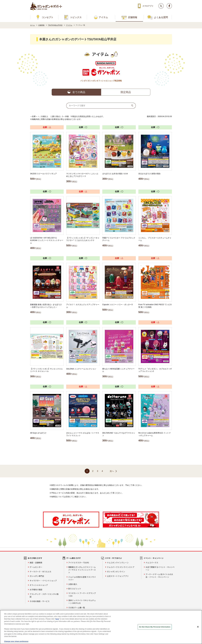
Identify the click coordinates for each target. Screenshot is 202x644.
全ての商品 (79, 92)
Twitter (161, 6)
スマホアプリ (148, 6)
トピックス (76, 17)
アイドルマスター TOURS (79, 563)
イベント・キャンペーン (154, 558)
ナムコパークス (152, 563)
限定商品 (126, 92)
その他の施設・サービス (40, 601)
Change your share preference (16, 641)
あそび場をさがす (35, 558)
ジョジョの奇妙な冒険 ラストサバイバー (82, 578)
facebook (169, 6)
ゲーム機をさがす (74, 558)
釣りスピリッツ (75, 589)
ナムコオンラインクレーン (118, 563)
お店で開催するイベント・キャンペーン (160, 568)
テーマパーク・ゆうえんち (40, 572)
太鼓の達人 (73, 584)
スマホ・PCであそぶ (113, 558)
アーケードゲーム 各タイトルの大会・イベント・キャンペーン (159, 576)
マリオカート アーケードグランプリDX (82, 594)
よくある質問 (161, 17)
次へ (112, 471)
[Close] (198, 627)
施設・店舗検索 (36, 563)
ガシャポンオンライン (116, 572)
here (57, 619)
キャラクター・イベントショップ (43, 581)
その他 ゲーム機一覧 (77, 608)
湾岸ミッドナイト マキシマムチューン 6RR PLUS (82, 602)
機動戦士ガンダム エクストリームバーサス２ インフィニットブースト (82, 570)
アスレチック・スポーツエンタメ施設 (44, 595)
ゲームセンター (36, 567)
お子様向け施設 (36, 590)
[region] (101, 627)
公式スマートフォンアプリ (118, 576)
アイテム (103, 17)
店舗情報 (133, 17)
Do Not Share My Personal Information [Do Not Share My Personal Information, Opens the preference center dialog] (155, 627)
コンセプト (48, 17)
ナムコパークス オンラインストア (121, 567)
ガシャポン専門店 (37, 576)
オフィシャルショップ (39, 585)
